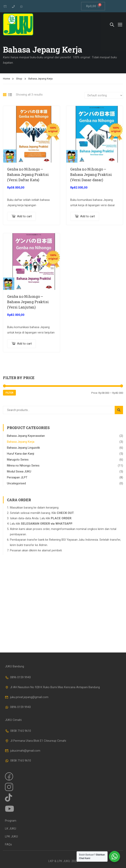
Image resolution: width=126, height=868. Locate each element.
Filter (9, 393)
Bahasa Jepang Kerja (21, 442)
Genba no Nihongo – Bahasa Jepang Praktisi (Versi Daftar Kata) (28, 174)
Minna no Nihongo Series (23, 466)
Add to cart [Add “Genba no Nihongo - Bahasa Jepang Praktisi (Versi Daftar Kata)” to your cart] (24, 216)
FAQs (8, 844)
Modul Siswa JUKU (19, 471)
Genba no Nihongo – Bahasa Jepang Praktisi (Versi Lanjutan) (28, 302)
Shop (19, 79)
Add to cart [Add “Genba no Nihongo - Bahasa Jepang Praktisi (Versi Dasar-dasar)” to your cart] (88, 216)
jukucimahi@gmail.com (23, 751)
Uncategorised (16, 483)
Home (6, 79)
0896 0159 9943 (18, 677)
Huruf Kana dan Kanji (21, 454)
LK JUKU (11, 829)
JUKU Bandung (14, 666)
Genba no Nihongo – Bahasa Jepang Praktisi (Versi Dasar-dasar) (91, 174)
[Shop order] (104, 95)
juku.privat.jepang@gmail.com (27, 697)
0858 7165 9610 (18, 731)
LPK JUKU (11, 836)
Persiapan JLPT (17, 477)
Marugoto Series (18, 460)
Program (11, 821)
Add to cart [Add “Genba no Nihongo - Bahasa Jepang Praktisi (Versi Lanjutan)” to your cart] (24, 344)
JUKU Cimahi (13, 720)
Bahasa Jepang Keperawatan (26, 436)
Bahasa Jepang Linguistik (23, 448)
